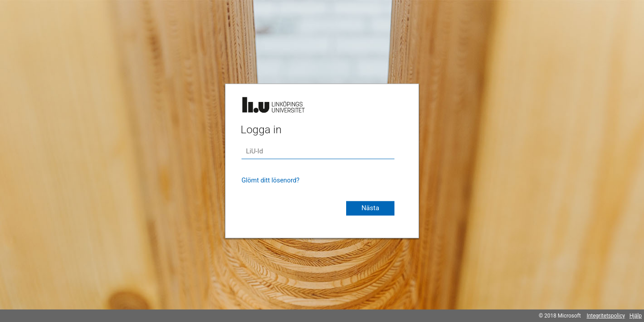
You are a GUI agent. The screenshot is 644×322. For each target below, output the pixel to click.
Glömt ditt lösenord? (271, 180)
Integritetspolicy (606, 316)
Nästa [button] (370, 208)
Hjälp (636, 316)
